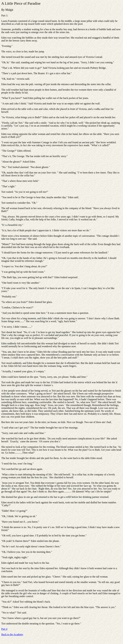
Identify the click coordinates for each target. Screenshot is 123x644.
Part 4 (4, 629)
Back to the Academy (12, 634)
